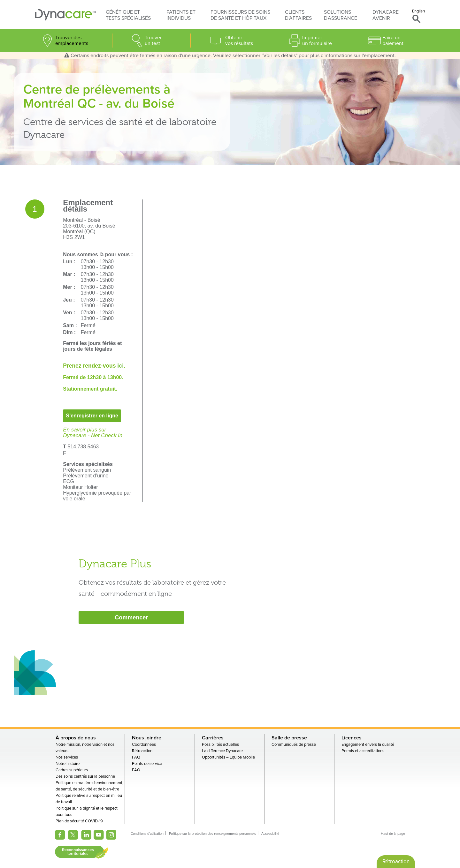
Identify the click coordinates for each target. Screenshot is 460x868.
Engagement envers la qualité (368, 745)
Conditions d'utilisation (147, 834)
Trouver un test (153, 41)
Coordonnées (144, 745)
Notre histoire (68, 764)
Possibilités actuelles (220, 745)
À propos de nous (76, 738)
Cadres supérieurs (72, 770)
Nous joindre (147, 738)
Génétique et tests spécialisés (128, 15)
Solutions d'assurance (341, 15)
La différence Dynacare (222, 751)
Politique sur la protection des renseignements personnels (212, 834)
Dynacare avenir (386, 15)
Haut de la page (393, 834)
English (418, 11)
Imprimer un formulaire (317, 41)
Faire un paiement (393, 41)
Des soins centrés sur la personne (85, 776)
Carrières (213, 738)
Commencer (131, 617)
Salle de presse (289, 738)
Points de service (147, 764)
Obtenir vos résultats (239, 41)
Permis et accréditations (363, 751)
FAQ (136, 757)
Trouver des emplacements (72, 41)
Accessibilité (270, 834)
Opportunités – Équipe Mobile (228, 757)
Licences (352, 738)
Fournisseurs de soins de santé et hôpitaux (240, 15)
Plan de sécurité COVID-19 (79, 821)
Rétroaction (142, 751)
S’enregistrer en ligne (92, 416)
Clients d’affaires (298, 15)
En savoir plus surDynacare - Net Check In (93, 433)
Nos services (67, 757)
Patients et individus (181, 15)
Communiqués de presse (294, 745)
